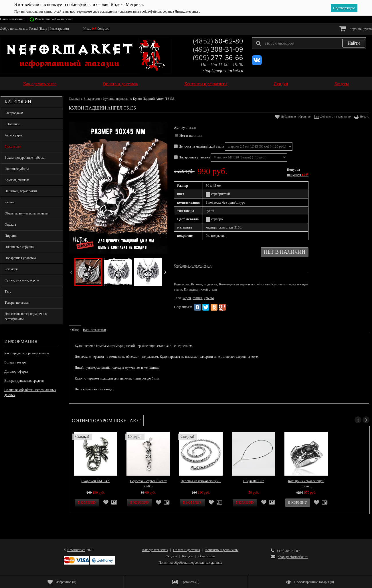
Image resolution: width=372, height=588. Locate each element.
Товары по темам (17, 303)
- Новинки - (13, 124)
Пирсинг (11, 236)
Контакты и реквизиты (206, 84)
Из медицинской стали (201, 289)
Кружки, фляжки (17, 180)
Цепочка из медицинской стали (199, 146)
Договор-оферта (16, 372)
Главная (74, 99)
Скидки (281, 84)
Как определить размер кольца (26, 353)
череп (187, 298)
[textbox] (309, 43)
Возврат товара (15, 362)
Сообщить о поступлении (193, 265)
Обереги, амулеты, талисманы (27, 213)
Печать (364, 116)
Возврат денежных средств (24, 381)
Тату (8, 291)
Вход (44, 29)
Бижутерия (13, 146)
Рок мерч (11, 269)
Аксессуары (13, 135)
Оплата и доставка (120, 84)
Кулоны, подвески (116, 99)
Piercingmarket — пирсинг (54, 19)
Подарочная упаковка (20, 258)
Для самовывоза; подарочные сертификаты (26, 316)
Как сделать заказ (40, 84)
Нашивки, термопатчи (21, 191)
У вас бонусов (96, 29)
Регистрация (59, 29)
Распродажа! (14, 113)
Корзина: (356, 28)
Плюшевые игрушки (20, 247)
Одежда (10, 225)
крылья (209, 298)
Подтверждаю (344, 8)
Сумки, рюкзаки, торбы (22, 280)
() (62, 582)
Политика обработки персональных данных (30, 392)
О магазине (207, 556)
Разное (10, 202)
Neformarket (76, 550)
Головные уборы (17, 169)
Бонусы (342, 84)
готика (197, 298)
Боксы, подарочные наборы (25, 158)
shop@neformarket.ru (223, 70)
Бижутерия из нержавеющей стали (244, 284)
